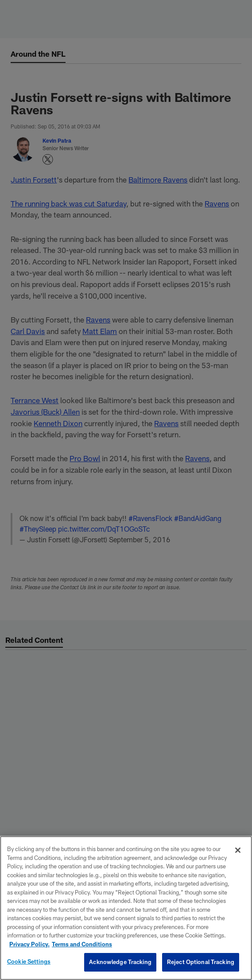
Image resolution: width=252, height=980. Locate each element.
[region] (126, 908)
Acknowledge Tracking (120, 962)
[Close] (238, 850)
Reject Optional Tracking (201, 962)
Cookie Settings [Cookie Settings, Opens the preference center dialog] (29, 961)
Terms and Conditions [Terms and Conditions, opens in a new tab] (82, 944)
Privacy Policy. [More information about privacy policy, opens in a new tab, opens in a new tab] (29, 944)
